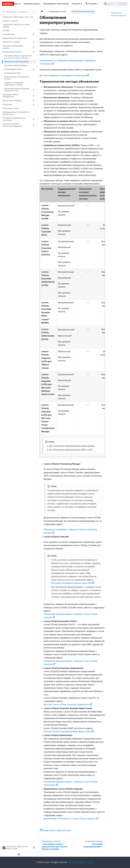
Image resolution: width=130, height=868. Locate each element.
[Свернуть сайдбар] (19, 854)
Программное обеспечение (56, 4)
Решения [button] (76, 4)
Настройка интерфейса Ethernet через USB (73, 583)
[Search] (115, 4)
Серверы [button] (14, 4)
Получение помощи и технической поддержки (12, 125)
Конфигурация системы (12, 52)
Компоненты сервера (11, 42)
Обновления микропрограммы (16, 62)
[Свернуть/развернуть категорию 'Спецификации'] (34, 34)
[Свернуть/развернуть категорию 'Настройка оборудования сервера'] (34, 47)
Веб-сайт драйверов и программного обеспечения (64, 75)
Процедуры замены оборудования (10, 96)
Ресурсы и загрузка (10, 21)
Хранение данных (32, 4)
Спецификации (9, 34)
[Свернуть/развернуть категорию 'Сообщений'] (34, 105)
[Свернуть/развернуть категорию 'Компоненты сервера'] (34, 42)
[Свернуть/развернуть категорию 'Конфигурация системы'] (34, 52)
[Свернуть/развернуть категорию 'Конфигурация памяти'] (34, 69)
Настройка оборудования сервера (13, 47)
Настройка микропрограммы (16, 65)
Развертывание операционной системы (16, 78)
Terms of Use (88, 862)
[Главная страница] (42, 11)
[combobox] (6, 12)
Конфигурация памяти (13, 69)
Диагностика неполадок (12, 101)
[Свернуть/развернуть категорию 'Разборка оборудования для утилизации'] (34, 119)
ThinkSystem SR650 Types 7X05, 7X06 (18, 17)
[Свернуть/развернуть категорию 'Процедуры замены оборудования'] (34, 96)
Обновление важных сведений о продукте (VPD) (16, 90)
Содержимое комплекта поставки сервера (16, 26)
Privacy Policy (74, 862)
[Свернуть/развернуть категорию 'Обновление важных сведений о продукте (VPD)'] (34, 90)
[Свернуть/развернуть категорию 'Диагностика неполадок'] (34, 101)
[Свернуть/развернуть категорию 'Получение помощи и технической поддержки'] (34, 125)
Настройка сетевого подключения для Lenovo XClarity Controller (18, 57)
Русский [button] (91, 4)
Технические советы (11, 108)
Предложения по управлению (15, 38)
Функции (6, 30)
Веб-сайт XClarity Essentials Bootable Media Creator (69, 732)
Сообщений (7, 105)
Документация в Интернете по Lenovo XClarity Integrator (71, 819)
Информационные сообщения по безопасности (16, 113)
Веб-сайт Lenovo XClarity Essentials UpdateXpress (68, 705)
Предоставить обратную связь (55, 830)
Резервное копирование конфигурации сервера (14, 84)
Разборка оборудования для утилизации (14, 119)
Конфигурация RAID (12, 73)
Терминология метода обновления (118, 14)
